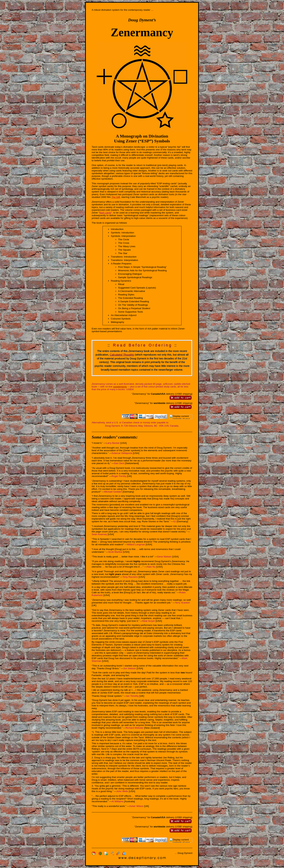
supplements (120, 387)
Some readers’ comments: (115, 437)
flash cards (105, 213)
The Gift (116, 197)
